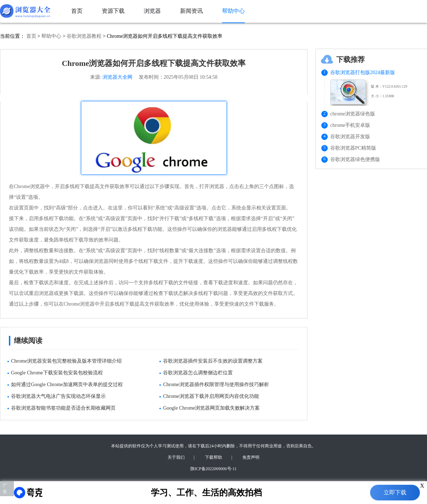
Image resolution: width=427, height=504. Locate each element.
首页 (31, 36)
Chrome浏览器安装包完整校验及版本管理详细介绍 (66, 361)
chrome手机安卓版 (350, 125)
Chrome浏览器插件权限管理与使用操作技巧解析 (216, 385)
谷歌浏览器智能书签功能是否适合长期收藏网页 (63, 408)
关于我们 (176, 457)
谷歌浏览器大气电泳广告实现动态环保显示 (58, 396)
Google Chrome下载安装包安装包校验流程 (57, 373)
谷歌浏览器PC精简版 (353, 148)
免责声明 (251, 457)
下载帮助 (213, 457)
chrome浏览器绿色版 (353, 114)
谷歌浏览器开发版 (350, 137)
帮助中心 (51, 36)
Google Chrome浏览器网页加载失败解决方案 (211, 408)
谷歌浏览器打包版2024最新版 (363, 72)
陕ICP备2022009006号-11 (213, 469)
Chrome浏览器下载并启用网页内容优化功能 (211, 396)
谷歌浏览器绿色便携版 (355, 159)
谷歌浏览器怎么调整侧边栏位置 (198, 373)
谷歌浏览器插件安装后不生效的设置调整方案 (213, 361)
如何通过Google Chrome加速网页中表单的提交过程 (67, 385)
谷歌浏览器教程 (84, 36)
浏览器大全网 (117, 77)
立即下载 (395, 492)
